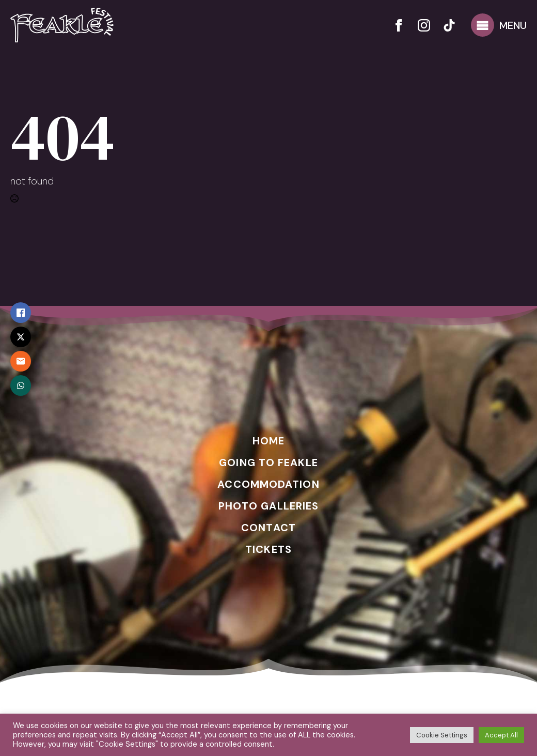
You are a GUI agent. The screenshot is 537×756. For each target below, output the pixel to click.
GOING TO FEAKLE (268, 462)
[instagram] (424, 25)
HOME (268, 441)
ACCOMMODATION (268, 484)
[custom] (449, 25)
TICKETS (268, 549)
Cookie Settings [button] (442, 735)
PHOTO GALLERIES (269, 506)
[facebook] (399, 25)
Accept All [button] (501, 735)
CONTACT (268, 528)
